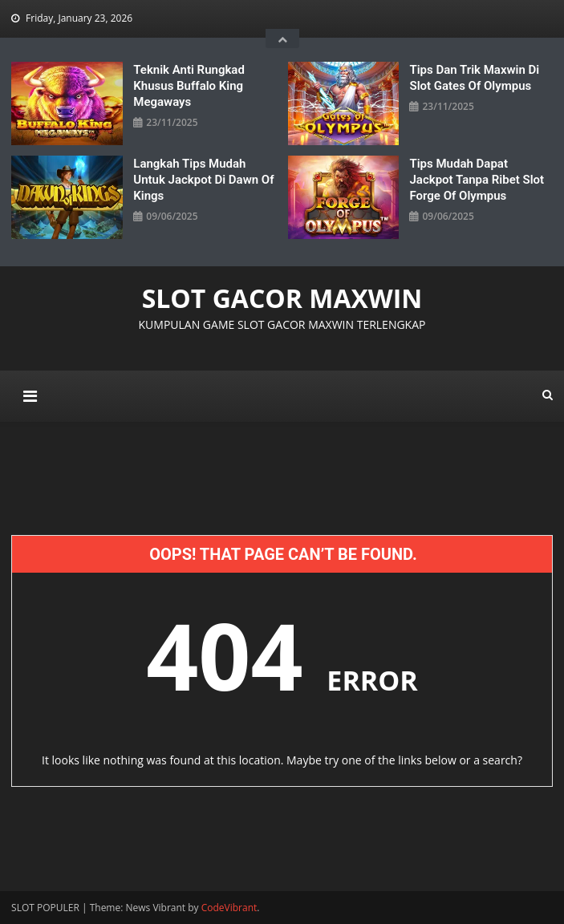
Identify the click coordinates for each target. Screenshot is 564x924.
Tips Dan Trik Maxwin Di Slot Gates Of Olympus (474, 78)
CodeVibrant (229, 908)
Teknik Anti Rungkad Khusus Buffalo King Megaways (189, 86)
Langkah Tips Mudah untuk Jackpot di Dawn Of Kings (203, 180)
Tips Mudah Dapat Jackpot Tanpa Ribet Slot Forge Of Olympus (477, 180)
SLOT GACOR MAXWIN (282, 298)
